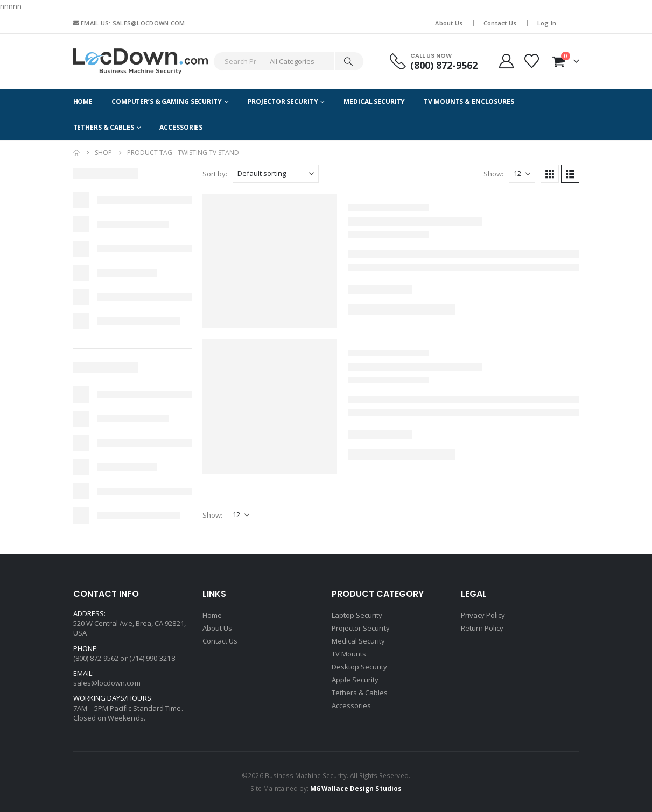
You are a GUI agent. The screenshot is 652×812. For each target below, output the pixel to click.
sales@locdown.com (107, 683)
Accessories (181, 127)
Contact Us (500, 23)
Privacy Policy (483, 615)
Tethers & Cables (104, 127)
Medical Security (374, 101)
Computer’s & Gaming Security (167, 101)
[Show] (522, 174)
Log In (547, 23)
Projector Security (283, 101)
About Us (449, 23)
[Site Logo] (141, 61)
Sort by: (215, 174)
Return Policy (482, 628)
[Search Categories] (300, 61)
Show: (493, 174)
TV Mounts (349, 654)
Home (83, 101)
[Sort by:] (276, 174)
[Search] (348, 61)
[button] (550, 174)
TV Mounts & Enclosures (469, 101)
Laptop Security (357, 615)
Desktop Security (360, 667)
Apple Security (355, 680)
